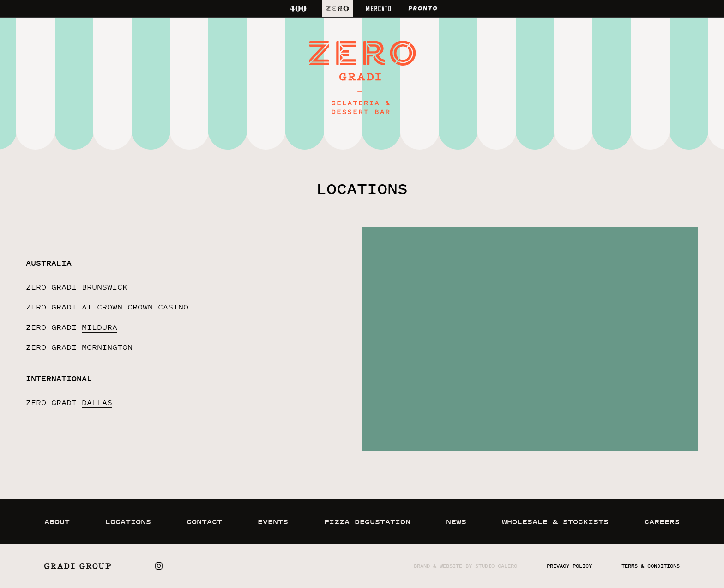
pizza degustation (367, 522)
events (273, 522)
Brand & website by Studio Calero (465, 566)
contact (204, 522)
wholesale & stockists (555, 522)
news (456, 522)
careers (662, 522)
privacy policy (569, 566)
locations (128, 522)
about (57, 522)
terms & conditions (651, 566)
